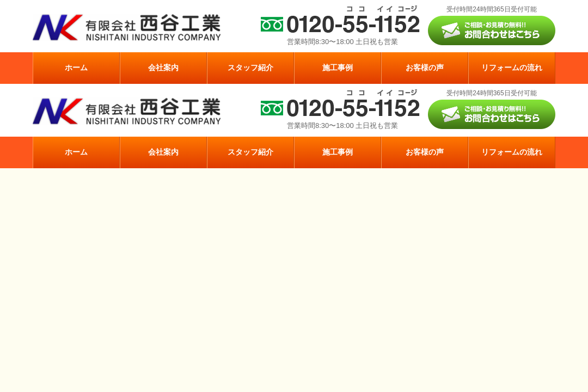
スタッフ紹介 (250, 68)
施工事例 (338, 68)
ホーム (76, 68)
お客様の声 (425, 68)
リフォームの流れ (512, 68)
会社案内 (163, 68)
